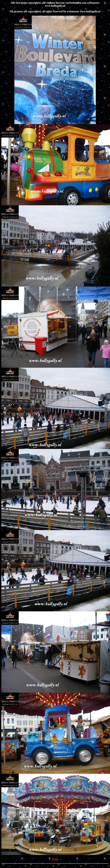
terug (55, 859)
